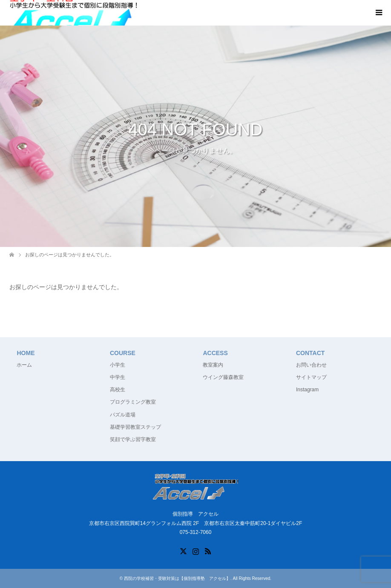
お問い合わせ (311, 365)
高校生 (118, 390)
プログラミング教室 (133, 402)
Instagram (307, 390)
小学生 (118, 365)
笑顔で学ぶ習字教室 (133, 439)
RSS (208, 551)
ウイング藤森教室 (223, 377)
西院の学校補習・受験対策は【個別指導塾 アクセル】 (177, 578)
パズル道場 (123, 415)
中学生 (118, 377)
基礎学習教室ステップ (135, 427)
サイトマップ (311, 377)
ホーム (24, 365)
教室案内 (213, 365)
